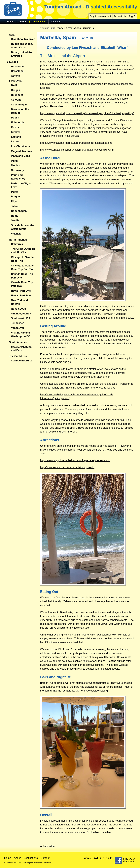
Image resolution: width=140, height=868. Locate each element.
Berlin (15, 85)
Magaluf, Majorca (22, 151)
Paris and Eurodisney (18, 177)
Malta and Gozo (21, 156)
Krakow (16, 132)
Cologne (16, 100)
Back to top (49, 846)
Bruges (15, 90)
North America (18, 240)
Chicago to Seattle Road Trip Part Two (23, 267)
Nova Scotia (18, 309)
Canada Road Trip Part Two (22, 284)
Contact (56, 22)
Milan (14, 161)
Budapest (17, 95)
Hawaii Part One (21, 291)
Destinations (39, 22)
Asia (12, 35)
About (23, 22)
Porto (14, 192)
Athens (15, 76)
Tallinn (15, 206)
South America (18, 342)
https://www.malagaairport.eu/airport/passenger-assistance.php (76, 143)
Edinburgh (17, 122)
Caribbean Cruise (22, 361)
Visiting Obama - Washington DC (21, 334)
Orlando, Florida (21, 314)
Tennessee (18, 323)
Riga (14, 201)
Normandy (17, 170)
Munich (16, 165)
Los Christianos (21, 146)
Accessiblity (120, 16)
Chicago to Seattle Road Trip (22, 259)
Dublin (15, 118)
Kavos (15, 127)
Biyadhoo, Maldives (23, 39)
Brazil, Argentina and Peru (21, 348)
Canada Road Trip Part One (22, 276)
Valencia (16, 234)
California (17, 244)
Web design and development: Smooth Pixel (37, 863)
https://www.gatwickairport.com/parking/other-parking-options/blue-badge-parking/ (87, 113)
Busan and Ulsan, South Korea (22, 46)
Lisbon (15, 142)
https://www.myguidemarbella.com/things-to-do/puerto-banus (75, 460)
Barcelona (17, 71)
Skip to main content (100, 16)
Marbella (16, 81)
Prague (15, 197)
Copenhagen (19, 105)
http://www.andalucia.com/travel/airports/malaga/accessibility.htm (77, 150)
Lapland (16, 137)
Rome (15, 216)
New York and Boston (19, 302)
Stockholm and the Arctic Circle (23, 227)
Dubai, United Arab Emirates (23, 54)
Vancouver (18, 328)
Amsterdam (18, 66)
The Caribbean (18, 356)
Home (10, 22)
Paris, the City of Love (21, 185)
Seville (15, 220)
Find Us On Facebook (130, 860)
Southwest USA (21, 318)
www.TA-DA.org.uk (98, 858)
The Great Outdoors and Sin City (23, 251)
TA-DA (61, 28)
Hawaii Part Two (21, 296)
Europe (13, 62)
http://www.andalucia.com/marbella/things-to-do (67, 467)
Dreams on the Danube (20, 111)
